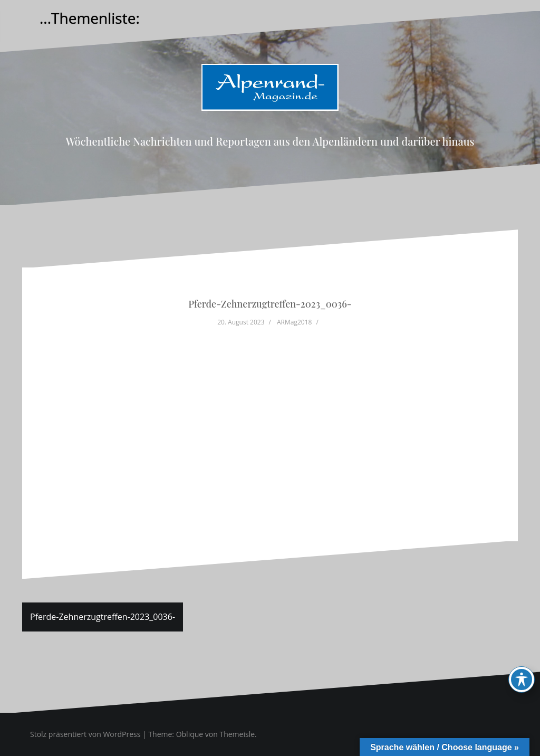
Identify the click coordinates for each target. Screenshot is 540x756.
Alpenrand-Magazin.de (270, 119)
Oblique (190, 734)
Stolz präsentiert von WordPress (85, 734)
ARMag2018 (294, 322)
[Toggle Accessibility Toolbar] (522, 680)
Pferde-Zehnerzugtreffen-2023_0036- (103, 617)
